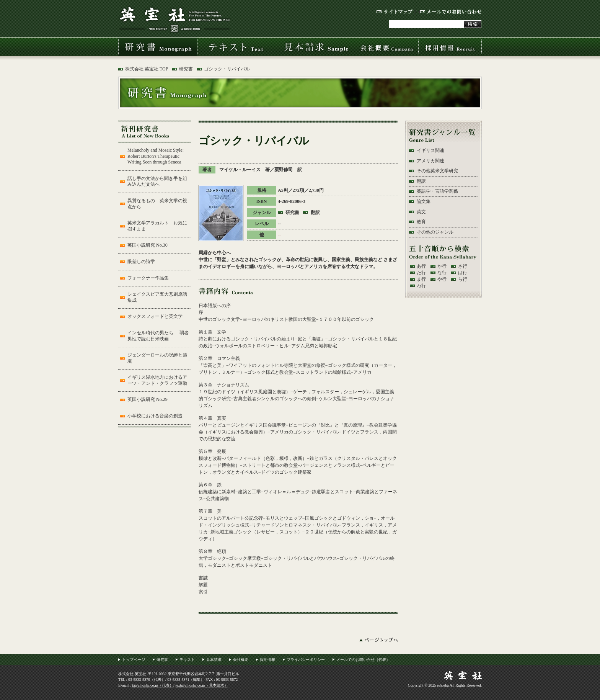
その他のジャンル (435, 232)
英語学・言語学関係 (437, 191)
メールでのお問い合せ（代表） (363, 660)
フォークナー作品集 (148, 278)
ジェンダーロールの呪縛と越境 (157, 358)
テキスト (236, 47)
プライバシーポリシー (306, 660)
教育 (421, 222)
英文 (421, 212)
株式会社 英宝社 (174, 19)
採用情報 (450, 47)
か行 (442, 266)
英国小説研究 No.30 (148, 245)
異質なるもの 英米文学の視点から (157, 204)
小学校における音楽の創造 (155, 416)
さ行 (463, 266)
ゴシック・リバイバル (227, 69)
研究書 (158, 47)
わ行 (421, 286)
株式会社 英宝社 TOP (147, 69)
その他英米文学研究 (437, 171)
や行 (442, 279)
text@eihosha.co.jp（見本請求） (202, 685)
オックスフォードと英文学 (155, 316)
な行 (442, 273)
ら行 (463, 279)
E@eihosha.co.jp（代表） (152, 685)
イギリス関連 (430, 150)
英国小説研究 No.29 (148, 399)
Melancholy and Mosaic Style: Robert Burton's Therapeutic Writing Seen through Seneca (156, 156)
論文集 (424, 201)
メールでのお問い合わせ (451, 12)
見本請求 (315, 47)
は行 (463, 273)
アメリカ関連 (430, 161)
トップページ (134, 660)
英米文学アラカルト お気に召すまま (157, 226)
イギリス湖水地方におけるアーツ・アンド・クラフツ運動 (157, 380)
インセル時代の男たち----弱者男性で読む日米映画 (158, 336)
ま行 (421, 279)
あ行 (421, 266)
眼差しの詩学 (141, 262)
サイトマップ (395, 12)
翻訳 (315, 213)
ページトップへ (379, 640)
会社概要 (386, 47)
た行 (421, 273)
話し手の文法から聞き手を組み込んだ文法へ (157, 182)
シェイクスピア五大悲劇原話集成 (157, 297)
